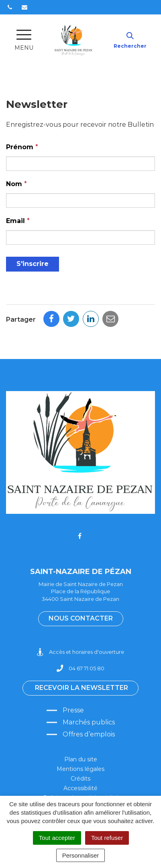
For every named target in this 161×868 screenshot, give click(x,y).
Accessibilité (80, 788)
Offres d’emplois (89, 734)
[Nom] (80, 201)
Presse (73, 710)
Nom (16, 184)
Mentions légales (80, 769)
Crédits (80, 779)
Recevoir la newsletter (82, 688)
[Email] (80, 237)
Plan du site (81, 759)
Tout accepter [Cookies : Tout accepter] (57, 838)
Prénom (22, 147)
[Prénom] (80, 164)
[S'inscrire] (33, 264)
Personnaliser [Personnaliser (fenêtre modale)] (81, 855)
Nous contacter (81, 618)
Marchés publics (89, 722)
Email (18, 221)
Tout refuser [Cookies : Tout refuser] (107, 838)
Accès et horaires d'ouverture (80, 652)
